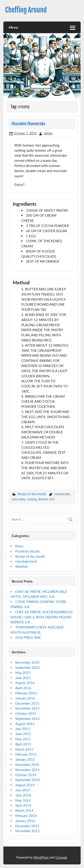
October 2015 (26, 713)
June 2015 (23, 734)
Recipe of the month (32, 494)
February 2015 (26, 754)
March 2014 (24, 810)
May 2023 (23, 673)
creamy (32, 499)
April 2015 (23, 744)
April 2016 (23, 688)
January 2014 (25, 821)
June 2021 (23, 678)
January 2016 (25, 698)
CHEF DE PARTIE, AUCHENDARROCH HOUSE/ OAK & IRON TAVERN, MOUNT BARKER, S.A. (41, 617)
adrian (48, 133)
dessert (43, 499)
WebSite (22, 566)
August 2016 (25, 683)
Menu (13, 27)
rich (52, 499)
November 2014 (27, 770)
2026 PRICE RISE (28, 637)
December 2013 (27, 826)
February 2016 (26, 693)
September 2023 (28, 667)
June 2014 (23, 795)
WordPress (41, 857)
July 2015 (23, 729)
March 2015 (24, 749)
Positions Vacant (27, 551)
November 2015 (27, 708)
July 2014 (23, 790)
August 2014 (25, 785)
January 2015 (25, 759)
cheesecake (62, 494)
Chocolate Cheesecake (28, 124)
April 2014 (23, 805)
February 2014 (26, 816)
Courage (61, 857)
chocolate (18, 499)
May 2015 (23, 739)
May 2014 (23, 800)
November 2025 (27, 662)
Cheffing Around (26, 10)
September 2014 (28, 780)
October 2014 (26, 775)
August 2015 (25, 724)
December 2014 (27, 764)
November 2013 (27, 831)
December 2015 (27, 703)
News (19, 546)
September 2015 (28, 719)
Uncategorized (26, 561)
